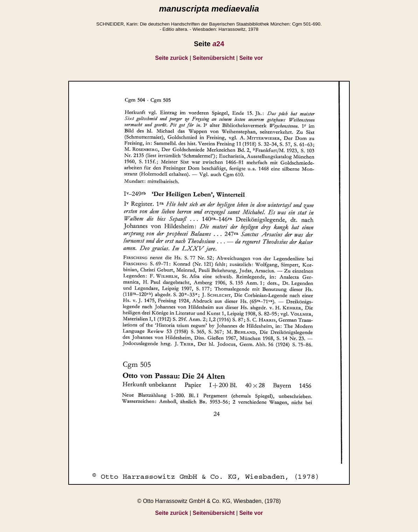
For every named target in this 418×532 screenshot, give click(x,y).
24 (218, 44)
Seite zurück (172, 58)
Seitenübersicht (214, 58)
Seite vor (251, 58)
